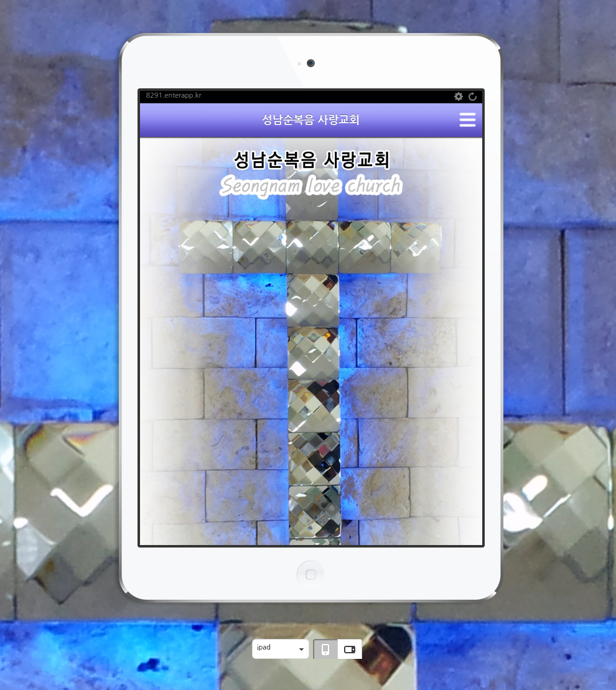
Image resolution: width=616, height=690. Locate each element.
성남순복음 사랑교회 (311, 120)
